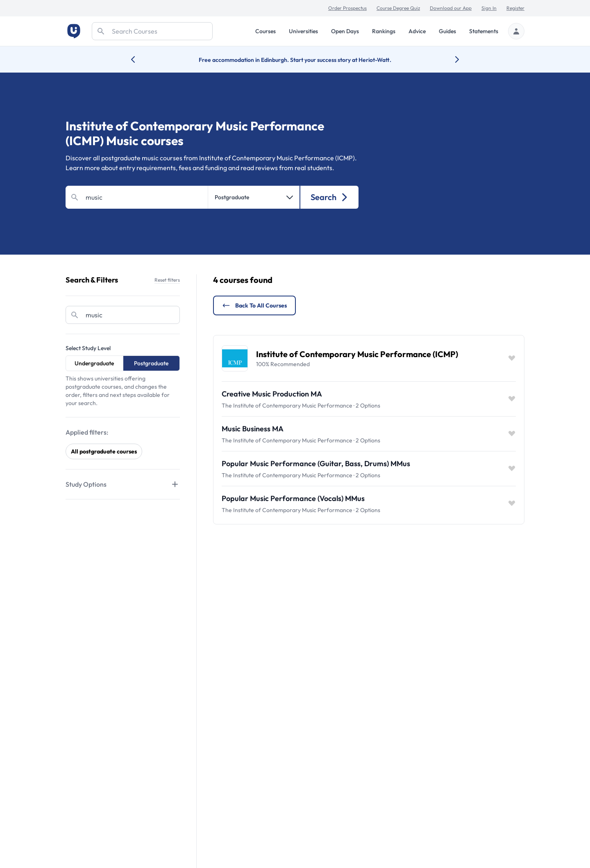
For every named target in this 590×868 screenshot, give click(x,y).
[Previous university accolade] (140, 59)
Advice (417, 31)
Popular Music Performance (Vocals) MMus (293, 498)
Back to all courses (254, 305)
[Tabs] (123, 484)
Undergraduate (94, 363)
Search (330, 197)
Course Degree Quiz (398, 8)
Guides (447, 31)
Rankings (384, 31)
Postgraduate (151, 363)
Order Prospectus (347, 8)
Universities (303, 31)
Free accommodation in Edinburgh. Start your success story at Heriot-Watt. (295, 60)
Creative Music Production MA (272, 394)
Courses (265, 31)
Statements (484, 31)
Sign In (489, 8)
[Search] (152, 31)
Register (515, 8)
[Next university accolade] (450, 59)
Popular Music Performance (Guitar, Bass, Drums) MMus (316, 464)
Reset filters (167, 280)
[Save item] (512, 358)
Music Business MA (253, 429)
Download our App (451, 8)
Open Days (345, 31)
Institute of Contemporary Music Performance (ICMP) (357, 354)
